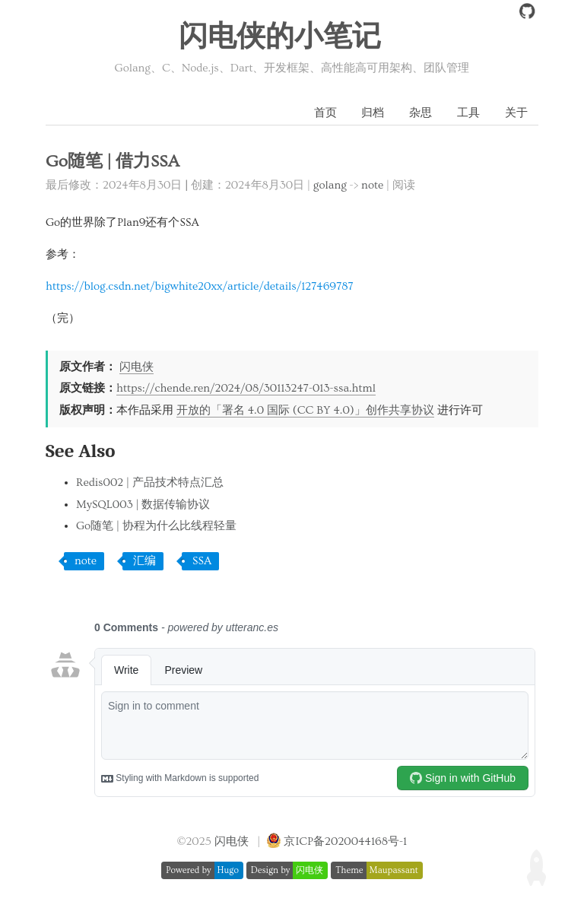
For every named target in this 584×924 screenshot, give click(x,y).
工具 (468, 113)
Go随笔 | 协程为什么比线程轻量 (156, 526)
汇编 (144, 561)
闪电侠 (136, 367)
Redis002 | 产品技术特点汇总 (150, 483)
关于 (516, 113)
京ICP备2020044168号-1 (345, 841)
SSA (202, 561)
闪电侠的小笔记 (280, 37)
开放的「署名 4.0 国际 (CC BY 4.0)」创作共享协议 (305, 410)
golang (330, 185)
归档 (373, 113)
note (372, 185)
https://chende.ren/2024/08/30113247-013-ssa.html (246, 388)
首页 (325, 113)
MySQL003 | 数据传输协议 (143, 505)
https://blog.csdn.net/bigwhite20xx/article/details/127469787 (200, 286)
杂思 (421, 113)
